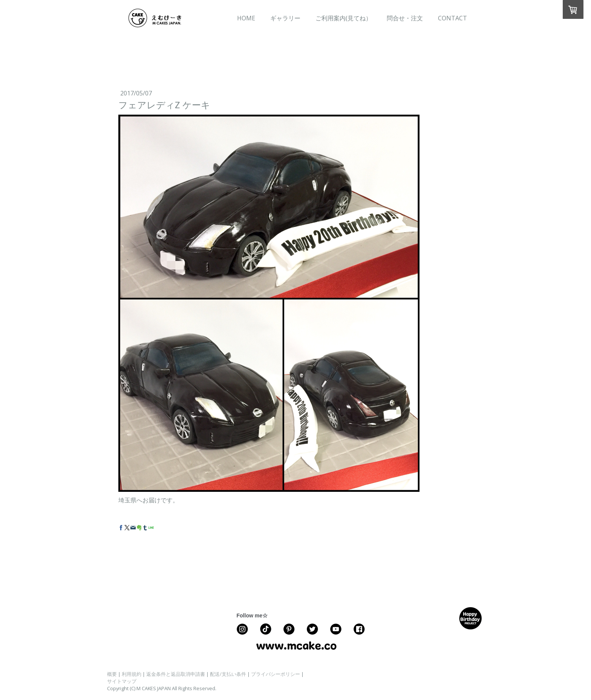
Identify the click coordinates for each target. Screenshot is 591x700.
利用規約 (132, 674)
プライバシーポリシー (276, 674)
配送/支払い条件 (228, 674)
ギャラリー (285, 18)
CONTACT (452, 18)
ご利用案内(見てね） (344, 18)
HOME (246, 18)
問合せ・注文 (405, 18)
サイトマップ (122, 681)
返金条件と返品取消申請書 (176, 674)
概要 (112, 674)
